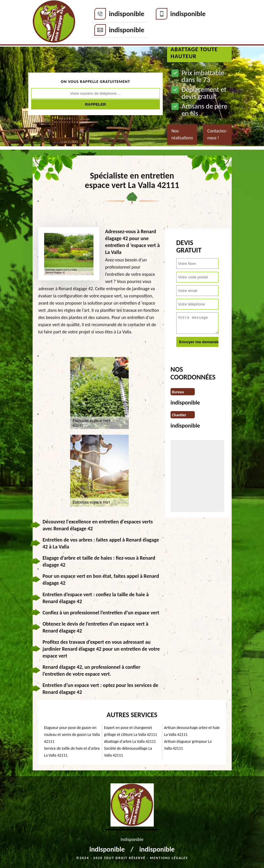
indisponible (127, 14)
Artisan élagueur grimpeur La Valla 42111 (188, 745)
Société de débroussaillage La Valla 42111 (128, 752)
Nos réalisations (182, 134)
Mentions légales (169, 858)
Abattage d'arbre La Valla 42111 (130, 741)
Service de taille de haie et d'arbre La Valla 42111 (72, 752)
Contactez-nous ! (217, 134)
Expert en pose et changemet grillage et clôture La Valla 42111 (131, 731)
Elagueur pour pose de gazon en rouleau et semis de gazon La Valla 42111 (72, 735)
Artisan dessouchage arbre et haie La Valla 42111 (192, 731)
